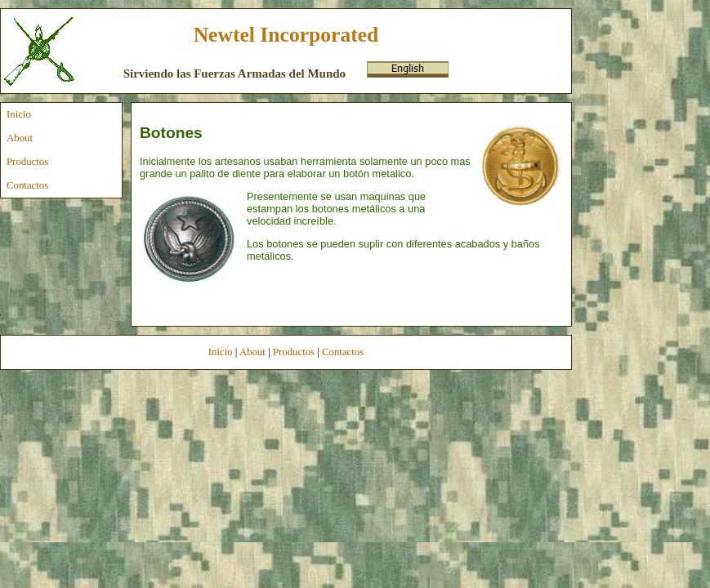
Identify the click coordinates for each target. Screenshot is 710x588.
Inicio (19, 114)
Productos (27, 162)
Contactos (27, 185)
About (20, 138)
